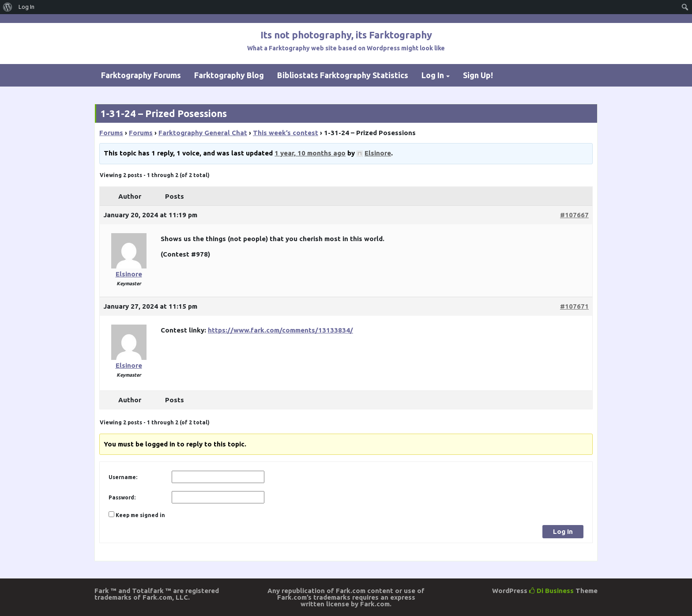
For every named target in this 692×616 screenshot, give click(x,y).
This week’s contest (286, 133)
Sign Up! (478, 75)
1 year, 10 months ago (310, 153)
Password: (122, 497)
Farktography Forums (141, 75)
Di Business (551, 591)
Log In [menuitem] (26, 7)
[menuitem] (8, 7)
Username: (123, 477)
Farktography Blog (229, 75)
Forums (111, 133)
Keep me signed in (140, 515)
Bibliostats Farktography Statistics (343, 75)
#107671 (574, 306)
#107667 (574, 215)
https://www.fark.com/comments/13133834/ (280, 330)
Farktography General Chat (203, 133)
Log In (433, 75)
